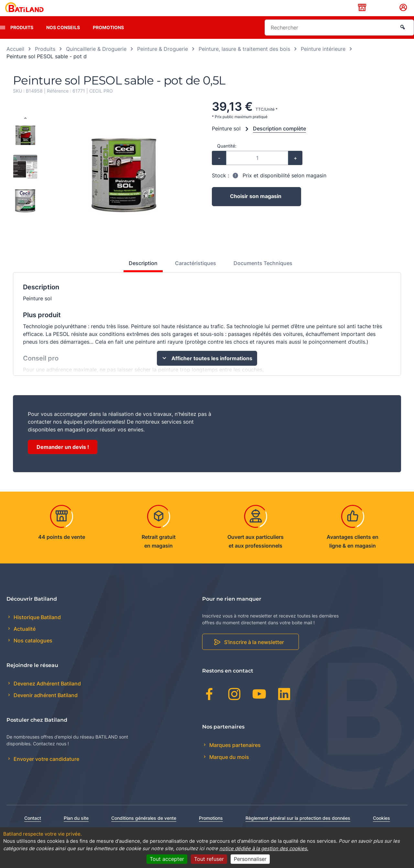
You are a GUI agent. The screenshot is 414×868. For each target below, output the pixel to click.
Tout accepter (167, 859)
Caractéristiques (196, 273)
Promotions (108, 37)
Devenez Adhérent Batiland (47, 694)
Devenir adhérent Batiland (45, 705)
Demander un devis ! (63, 457)
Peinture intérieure (323, 59)
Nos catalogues (32, 651)
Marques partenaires (234, 755)
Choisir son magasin (256, 207)
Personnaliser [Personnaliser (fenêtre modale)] (250, 859)
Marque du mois (229, 767)
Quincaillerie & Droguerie (96, 59)
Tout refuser (209, 859)
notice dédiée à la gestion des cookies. (264, 848)
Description (143, 273)
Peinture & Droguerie (163, 59)
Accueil (15, 59)
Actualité (24, 639)
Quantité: (227, 156)
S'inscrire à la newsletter (254, 652)
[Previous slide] (25, 129)
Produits (22, 37)
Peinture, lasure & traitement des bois (244, 59)
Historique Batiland (37, 627)
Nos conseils (63, 37)
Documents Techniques (263, 273)
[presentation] (3, 38)
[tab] (140, 276)
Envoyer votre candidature (46, 769)
